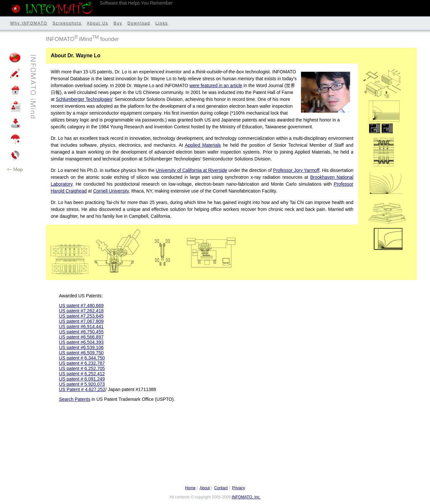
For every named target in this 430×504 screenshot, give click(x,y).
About (205, 488)
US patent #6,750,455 (81, 332)
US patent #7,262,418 (81, 311)
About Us (97, 23)
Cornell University (111, 191)
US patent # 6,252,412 (82, 374)
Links (162, 23)
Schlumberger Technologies (84, 99)
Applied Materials (203, 145)
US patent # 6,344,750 (82, 358)
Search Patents (75, 399)
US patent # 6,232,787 (82, 363)
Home (190, 488)
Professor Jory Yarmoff (296, 170)
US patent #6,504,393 (81, 342)
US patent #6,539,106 (81, 347)
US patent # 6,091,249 (82, 379)
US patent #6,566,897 (81, 337)
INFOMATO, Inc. (246, 497)
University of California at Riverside (192, 170)
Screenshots (67, 23)
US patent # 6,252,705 (82, 368)
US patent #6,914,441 (81, 327)
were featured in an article (216, 85)
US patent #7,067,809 (81, 321)
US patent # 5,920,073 (82, 384)
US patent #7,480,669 (81, 306)
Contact (221, 488)
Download (139, 23)
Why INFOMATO (29, 23)
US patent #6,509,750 (81, 353)
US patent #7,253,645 (81, 316)
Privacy (239, 488)
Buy (118, 23)
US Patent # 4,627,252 (82, 389)
